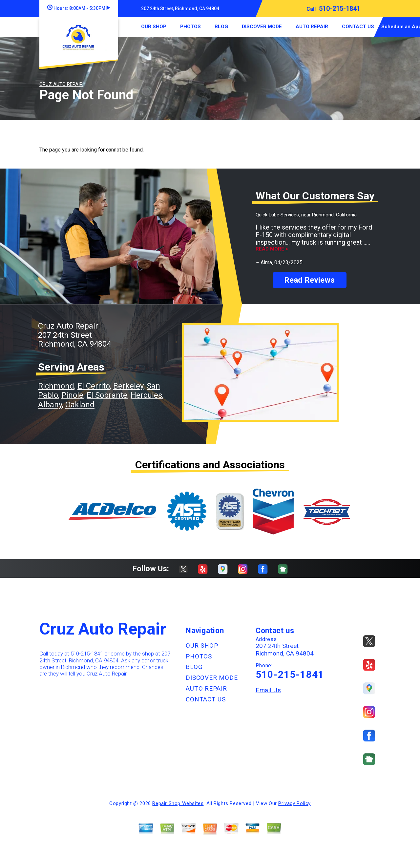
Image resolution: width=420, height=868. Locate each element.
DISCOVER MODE (262, 27)
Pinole (72, 395)
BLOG (221, 27)
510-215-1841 (340, 9)
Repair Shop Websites (178, 803)
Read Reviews (309, 280)
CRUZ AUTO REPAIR (61, 84)
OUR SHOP (154, 27)
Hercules (146, 395)
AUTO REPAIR (312, 27)
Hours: (79, 8)
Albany (50, 405)
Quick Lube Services (277, 215)
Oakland (80, 405)
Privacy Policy (294, 803)
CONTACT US (358, 27)
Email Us (268, 690)
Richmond (56, 386)
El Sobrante (107, 395)
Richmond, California (334, 215)
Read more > (272, 249)
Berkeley (128, 386)
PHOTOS (190, 27)
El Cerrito (94, 386)
